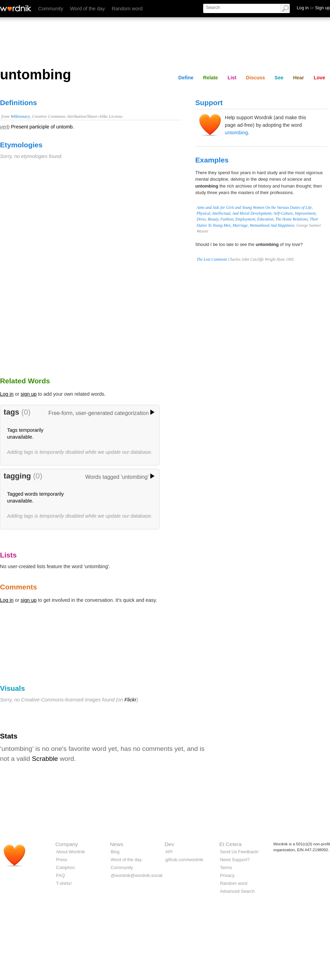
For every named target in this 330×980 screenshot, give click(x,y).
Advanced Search (237, 891)
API (169, 852)
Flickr (130, 700)
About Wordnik (70, 852)
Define (186, 78)
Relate (211, 78)
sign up (29, 394)
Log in (7, 394)
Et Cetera (230, 844)
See (279, 78)
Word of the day (87, 9)
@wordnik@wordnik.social (136, 875)
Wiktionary (20, 116)
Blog (115, 852)
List (232, 78)
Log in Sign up (313, 8)
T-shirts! (64, 883)
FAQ (60, 875)
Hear (298, 78)
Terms (226, 868)
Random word (127, 9)
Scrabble (45, 759)
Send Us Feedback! (239, 852)
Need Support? (235, 860)
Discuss (256, 78)
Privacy (227, 875)
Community (51, 9)
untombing (236, 133)
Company (67, 844)
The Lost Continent (212, 259)
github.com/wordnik (184, 860)
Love (319, 78)
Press (62, 860)
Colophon (65, 868)
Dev (169, 844)
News (117, 844)
